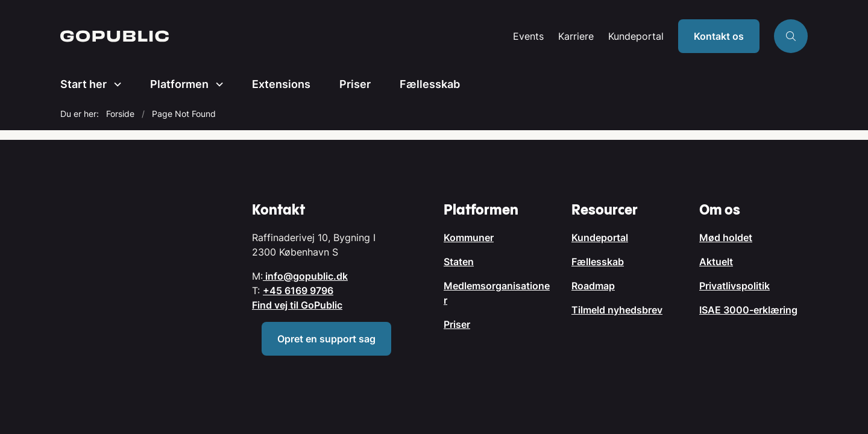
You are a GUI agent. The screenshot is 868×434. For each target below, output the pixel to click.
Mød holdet (726, 237)
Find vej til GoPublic (297, 305)
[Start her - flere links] (114, 84)
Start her (83, 84)
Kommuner (469, 237)
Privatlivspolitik (734, 286)
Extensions (281, 84)
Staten (459, 262)
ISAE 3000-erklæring (748, 310)
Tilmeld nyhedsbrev (617, 310)
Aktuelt (716, 262)
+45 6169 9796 (298, 291)
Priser (355, 84)
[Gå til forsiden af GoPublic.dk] (283, 36)
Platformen (179, 84)
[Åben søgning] (791, 36)
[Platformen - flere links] (216, 84)
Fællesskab (430, 84)
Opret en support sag (326, 339)
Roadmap (593, 286)
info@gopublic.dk (305, 276)
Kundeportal (636, 36)
